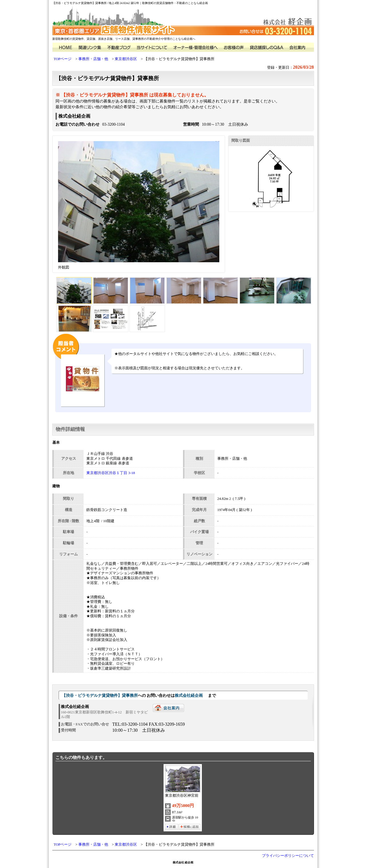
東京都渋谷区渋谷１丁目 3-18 (111, 473)
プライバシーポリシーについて (288, 856)
